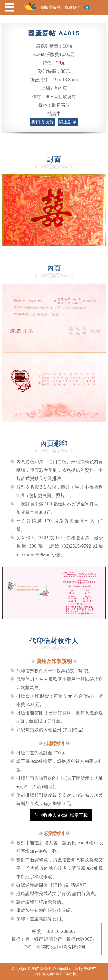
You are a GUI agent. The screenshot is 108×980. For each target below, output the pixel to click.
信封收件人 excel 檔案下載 (61, 815)
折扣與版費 (42, 122)
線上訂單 (68, 122)
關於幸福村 (51, 7)
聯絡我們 (72, 7)
